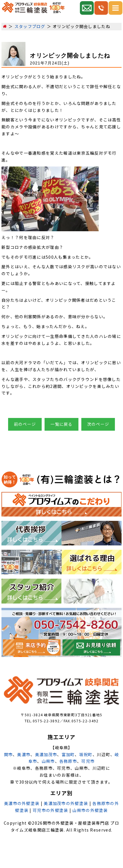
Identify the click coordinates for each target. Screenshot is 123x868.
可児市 (88, 761)
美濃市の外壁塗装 (22, 803)
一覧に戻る (61, 424)
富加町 (68, 754)
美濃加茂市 (46, 754)
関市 (9, 754)
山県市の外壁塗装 (90, 810)
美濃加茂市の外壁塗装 (66, 803)
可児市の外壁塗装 (50, 810)
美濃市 (24, 754)
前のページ (25, 424)
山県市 (48, 761)
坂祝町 (86, 754)
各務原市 (68, 761)
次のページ (98, 424)
